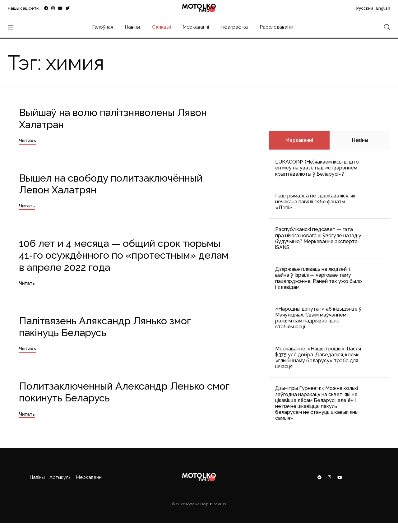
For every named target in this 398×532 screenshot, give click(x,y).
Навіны (132, 27)
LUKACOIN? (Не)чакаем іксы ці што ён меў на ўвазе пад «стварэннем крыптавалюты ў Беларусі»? (317, 168)
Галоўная (103, 27)
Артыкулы (60, 477)
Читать (27, 206)
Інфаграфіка (234, 27)
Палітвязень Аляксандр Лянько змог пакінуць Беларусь (105, 327)
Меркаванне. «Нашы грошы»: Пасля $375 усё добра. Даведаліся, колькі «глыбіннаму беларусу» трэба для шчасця (318, 358)
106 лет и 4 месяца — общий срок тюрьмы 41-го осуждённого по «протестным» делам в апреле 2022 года (124, 255)
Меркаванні (196, 27)
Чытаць (28, 141)
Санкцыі (162, 27)
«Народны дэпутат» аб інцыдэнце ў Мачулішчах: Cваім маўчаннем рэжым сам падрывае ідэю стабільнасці (318, 318)
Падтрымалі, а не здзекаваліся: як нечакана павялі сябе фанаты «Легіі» (315, 202)
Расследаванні (277, 27)
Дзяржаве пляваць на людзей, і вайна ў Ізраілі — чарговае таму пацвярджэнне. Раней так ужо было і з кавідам (319, 278)
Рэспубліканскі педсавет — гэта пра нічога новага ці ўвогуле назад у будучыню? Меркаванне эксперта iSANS (318, 238)
